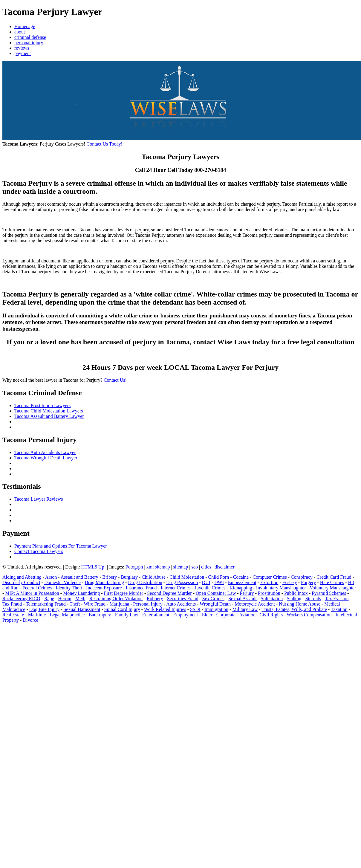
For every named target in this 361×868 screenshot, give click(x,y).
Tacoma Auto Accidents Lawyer (45, 452)
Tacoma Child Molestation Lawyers (49, 411)
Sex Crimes (213, 599)
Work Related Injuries (165, 609)
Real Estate (13, 615)
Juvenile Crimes (210, 588)
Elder (207, 615)
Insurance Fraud (141, 588)
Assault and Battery (79, 577)
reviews (22, 48)
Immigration (216, 609)
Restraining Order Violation (116, 599)
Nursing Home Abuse (300, 604)
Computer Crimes (270, 577)
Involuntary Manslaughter (281, 588)
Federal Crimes (37, 588)
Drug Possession (182, 582)
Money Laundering (81, 593)
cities (206, 567)
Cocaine (241, 577)
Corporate (226, 615)
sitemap (181, 567)
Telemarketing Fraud (46, 604)
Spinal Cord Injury (122, 609)
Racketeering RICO (21, 599)
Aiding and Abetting (22, 577)
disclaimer (225, 567)
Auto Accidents (181, 604)
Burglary (129, 577)
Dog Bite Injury (44, 609)
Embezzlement (242, 582)
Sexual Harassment (82, 609)
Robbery (155, 599)
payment (23, 53)
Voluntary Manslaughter (333, 588)
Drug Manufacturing (104, 582)
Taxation (339, 609)
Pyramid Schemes (329, 593)
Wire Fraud (95, 604)
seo (195, 567)
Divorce (30, 620)
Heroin (65, 599)
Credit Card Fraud (334, 577)
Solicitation (272, 599)
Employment (186, 615)
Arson (51, 577)
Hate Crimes (332, 582)
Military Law (245, 609)
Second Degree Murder (169, 593)
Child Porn (219, 577)
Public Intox (296, 593)
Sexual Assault (243, 599)
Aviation (247, 615)
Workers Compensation (309, 615)
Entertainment (156, 615)
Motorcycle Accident (255, 604)
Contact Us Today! (105, 144)
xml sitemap (158, 567)
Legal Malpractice (67, 615)
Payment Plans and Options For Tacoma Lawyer (61, 546)
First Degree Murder (124, 593)
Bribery (110, 577)
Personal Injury (148, 604)
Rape (49, 599)
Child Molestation (187, 577)
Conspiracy (302, 577)
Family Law (127, 615)
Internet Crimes (176, 588)
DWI (219, 582)
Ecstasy (290, 582)
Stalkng (294, 599)
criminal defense (30, 37)
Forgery (308, 582)
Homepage (25, 26)
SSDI (195, 609)
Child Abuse (154, 577)
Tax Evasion (337, 599)
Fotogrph (134, 567)
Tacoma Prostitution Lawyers (42, 405)
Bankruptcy (100, 615)
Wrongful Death (215, 604)
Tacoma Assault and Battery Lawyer (49, 416)
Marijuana (119, 604)
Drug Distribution (145, 582)
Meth (80, 599)
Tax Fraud (12, 604)
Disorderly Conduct (21, 582)
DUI (206, 582)
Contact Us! (115, 380)
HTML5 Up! (94, 567)
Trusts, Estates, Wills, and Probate (294, 609)
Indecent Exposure (104, 588)
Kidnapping (241, 588)
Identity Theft (69, 588)
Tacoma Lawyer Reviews (39, 499)
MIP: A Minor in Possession (32, 593)
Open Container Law (216, 593)
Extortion (269, 582)
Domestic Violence (62, 582)
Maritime (37, 615)
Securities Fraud (183, 599)
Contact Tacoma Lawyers (39, 551)
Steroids (313, 599)
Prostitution (269, 593)
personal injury (29, 43)
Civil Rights (271, 615)
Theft (75, 604)
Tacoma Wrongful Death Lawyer (46, 458)
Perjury (247, 593)
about (20, 32)
